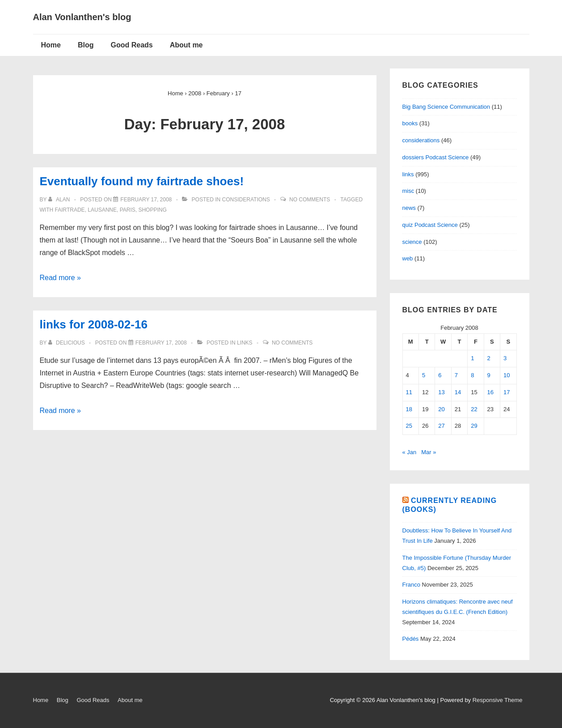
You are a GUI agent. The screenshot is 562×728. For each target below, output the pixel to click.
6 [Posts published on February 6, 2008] (440, 375)
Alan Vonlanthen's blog (82, 17)
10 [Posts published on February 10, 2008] (507, 375)
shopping (152, 210)
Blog (86, 45)
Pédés (411, 639)
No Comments (310, 200)
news (409, 208)
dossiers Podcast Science (436, 157)
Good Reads (132, 45)
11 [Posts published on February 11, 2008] (409, 392)
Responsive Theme (498, 700)
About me (186, 45)
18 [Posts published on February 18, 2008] (409, 409)
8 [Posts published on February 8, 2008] (472, 375)
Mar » (429, 452)
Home (51, 45)
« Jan (410, 452)
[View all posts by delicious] (67, 343)
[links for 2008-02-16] (161, 343)
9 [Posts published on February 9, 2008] (489, 375)
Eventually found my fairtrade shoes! (142, 181)
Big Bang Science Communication (446, 107)
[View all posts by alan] (60, 200)
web (408, 258)
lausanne (102, 210)
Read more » (61, 278)
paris (128, 210)
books (410, 123)
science (412, 242)
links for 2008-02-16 (94, 324)
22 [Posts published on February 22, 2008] (474, 409)
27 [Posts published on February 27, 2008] (441, 426)
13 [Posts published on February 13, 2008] (441, 392)
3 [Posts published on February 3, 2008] (505, 358)
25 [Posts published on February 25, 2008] (409, 426)
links (245, 343)
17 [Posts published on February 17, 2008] (507, 392)
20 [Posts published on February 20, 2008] (441, 409)
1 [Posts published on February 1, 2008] (472, 358)
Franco (411, 585)
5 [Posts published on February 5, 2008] (424, 375)
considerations (246, 200)
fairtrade (70, 210)
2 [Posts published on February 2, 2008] (489, 358)
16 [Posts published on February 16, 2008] (490, 392)
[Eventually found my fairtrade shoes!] (146, 200)
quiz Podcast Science (430, 225)
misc (408, 191)
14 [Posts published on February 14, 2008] (458, 392)
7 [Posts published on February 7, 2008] (456, 375)
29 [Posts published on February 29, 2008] (474, 426)
